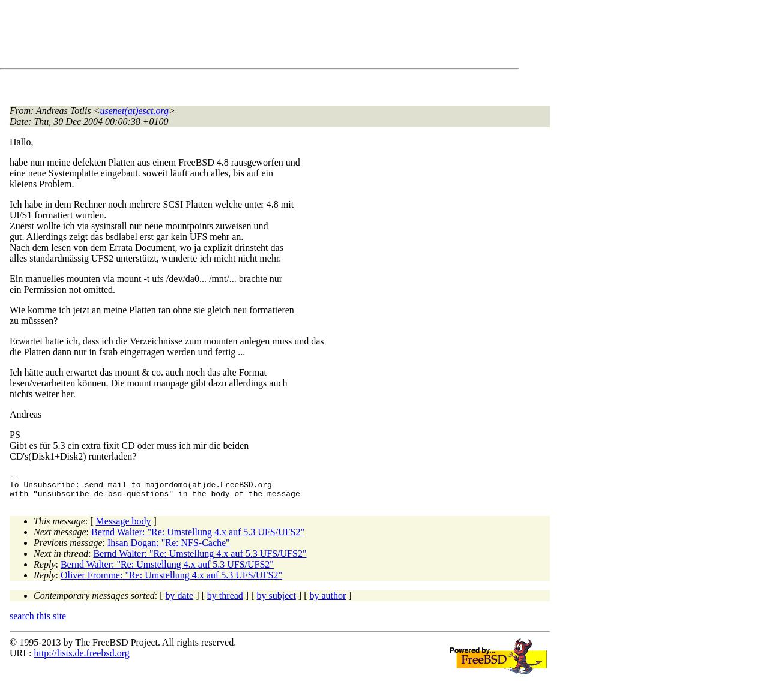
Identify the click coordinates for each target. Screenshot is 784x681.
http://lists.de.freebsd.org (81, 658)
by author (327, 601)
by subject (276, 601)
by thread (225, 601)
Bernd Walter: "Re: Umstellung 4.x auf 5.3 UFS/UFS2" (198, 537)
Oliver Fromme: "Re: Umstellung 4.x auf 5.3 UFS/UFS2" (171, 580)
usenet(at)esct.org (134, 111)
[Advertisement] (228, 37)
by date (180, 601)
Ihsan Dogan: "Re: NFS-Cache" (169, 548)
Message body (124, 526)
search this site (38, 621)
